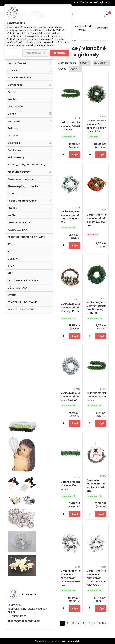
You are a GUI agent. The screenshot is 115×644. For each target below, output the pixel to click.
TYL (10, 244)
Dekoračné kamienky (20, 179)
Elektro (12, 114)
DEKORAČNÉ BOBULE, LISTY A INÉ (26, 237)
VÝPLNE (12, 295)
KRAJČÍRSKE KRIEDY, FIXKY (23, 281)
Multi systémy (16, 157)
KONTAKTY (102, 28)
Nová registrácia (101, 2)
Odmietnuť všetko (36, 53)
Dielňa (11, 92)
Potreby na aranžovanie (22, 201)
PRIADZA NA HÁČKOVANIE (22, 302)
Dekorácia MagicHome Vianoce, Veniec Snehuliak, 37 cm (99, 485)
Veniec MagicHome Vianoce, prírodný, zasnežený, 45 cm (72, 397)
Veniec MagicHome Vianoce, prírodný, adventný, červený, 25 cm (100, 220)
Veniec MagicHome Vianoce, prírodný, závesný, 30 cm (72, 308)
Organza (13, 193)
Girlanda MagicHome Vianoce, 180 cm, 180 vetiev (100, 397)
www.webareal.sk (70, 641)
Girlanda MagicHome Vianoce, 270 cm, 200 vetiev (73, 485)
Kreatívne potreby (19, 172)
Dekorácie (14, 143)
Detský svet (15, 150)
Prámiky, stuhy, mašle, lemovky (26, 165)
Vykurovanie (15, 107)
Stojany (12, 208)
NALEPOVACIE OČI (18, 230)
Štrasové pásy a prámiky (23, 186)
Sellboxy (13, 128)
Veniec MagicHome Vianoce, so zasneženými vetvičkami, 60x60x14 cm (73, 578)
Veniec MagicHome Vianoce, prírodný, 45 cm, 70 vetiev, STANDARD (99, 308)
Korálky (12, 215)
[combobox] (85, 63)
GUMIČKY (13, 259)
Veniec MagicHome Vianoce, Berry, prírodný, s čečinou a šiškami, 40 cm (99, 126)
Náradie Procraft (18, 63)
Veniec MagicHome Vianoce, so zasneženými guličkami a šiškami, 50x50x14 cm (99, 578)
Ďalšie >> (102, 623)
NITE (10, 273)
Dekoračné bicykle (19, 223)
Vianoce (13, 135)
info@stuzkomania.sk (25, 621)
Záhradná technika (19, 78)
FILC (10, 251)
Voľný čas (14, 121)
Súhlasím (60, 53)
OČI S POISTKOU (17, 288)
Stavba (12, 99)
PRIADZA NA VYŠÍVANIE (21, 309)
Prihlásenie (82, 2)
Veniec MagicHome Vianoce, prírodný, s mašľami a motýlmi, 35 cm (73, 217)
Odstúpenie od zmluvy (82, 28)
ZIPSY (11, 266)
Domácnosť (15, 85)
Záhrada (13, 70)
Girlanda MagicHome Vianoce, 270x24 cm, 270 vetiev (73, 126)
